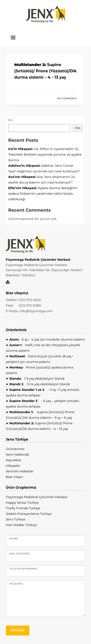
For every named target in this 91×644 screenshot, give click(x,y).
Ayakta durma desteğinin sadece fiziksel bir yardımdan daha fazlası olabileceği (43, 193)
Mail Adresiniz (20, 554)
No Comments (67, 98)
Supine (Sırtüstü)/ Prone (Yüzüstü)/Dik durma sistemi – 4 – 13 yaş (45, 71)
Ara (10, 120)
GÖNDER (18, 630)
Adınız (14, 539)
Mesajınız (16, 584)
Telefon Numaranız (23, 569)
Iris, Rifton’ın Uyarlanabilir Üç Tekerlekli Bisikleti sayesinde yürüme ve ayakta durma (45, 154)
